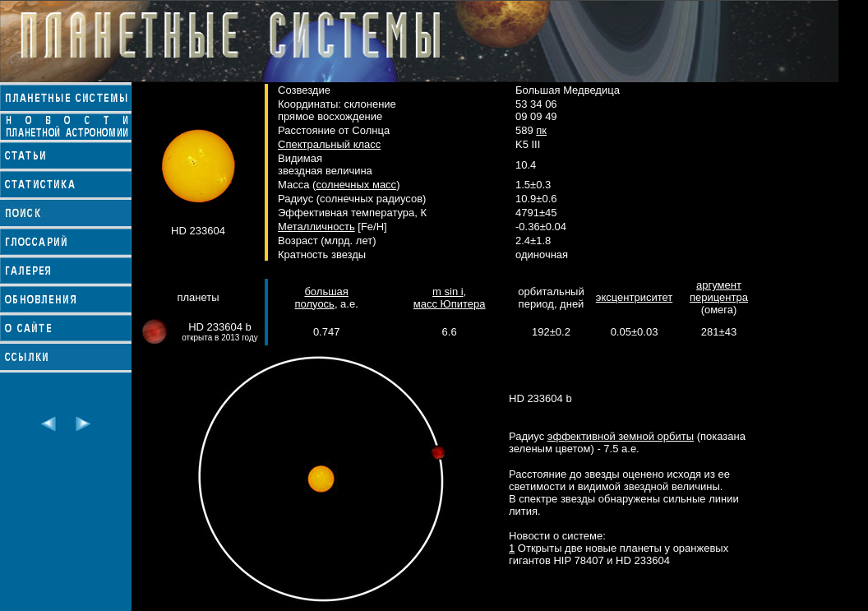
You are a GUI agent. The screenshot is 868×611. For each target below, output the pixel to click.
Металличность (316, 227)
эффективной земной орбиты (621, 436)
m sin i (448, 292)
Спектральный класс (329, 144)
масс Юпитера (450, 304)
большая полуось (321, 298)
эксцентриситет (634, 297)
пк (541, 130)
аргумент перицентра (719, 291)
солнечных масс (356, 185)
